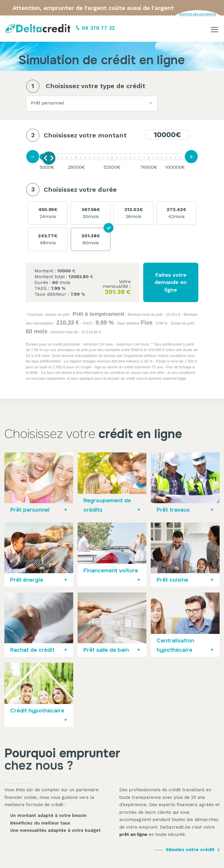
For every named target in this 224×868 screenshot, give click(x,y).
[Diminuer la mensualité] (33, 157)
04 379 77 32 (98, 28)
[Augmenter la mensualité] (191, 157)
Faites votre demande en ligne (171, 282)
